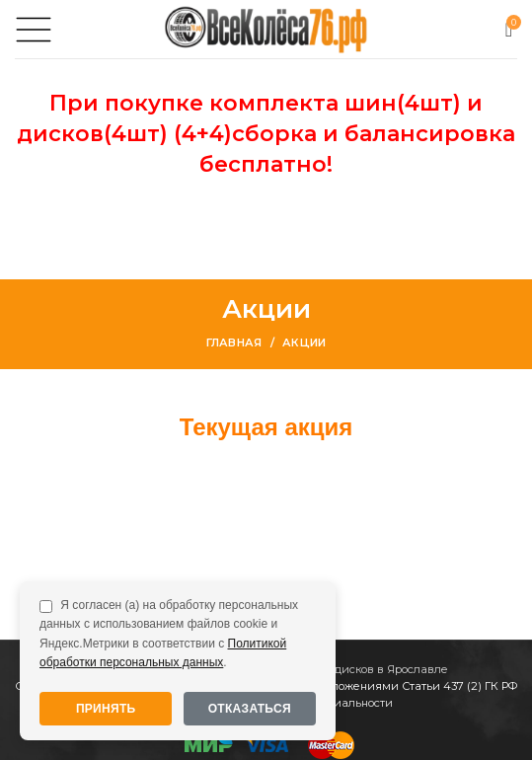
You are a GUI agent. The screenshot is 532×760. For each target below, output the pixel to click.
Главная (234, 342)
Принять (106, 709)
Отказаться (250, 709)
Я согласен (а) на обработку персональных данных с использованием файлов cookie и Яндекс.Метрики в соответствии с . (169, 634)
